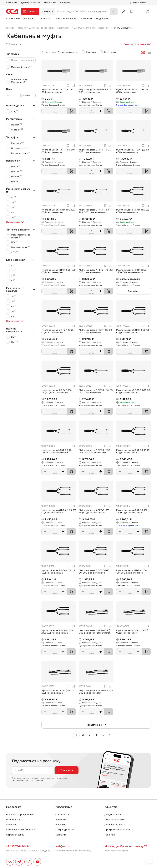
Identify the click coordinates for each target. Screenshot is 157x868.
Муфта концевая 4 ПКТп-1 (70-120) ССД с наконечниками (96, 271)
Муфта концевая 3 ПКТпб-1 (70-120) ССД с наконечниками (57, 451)
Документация (113, 815)
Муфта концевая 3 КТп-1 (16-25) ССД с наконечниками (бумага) (94, 632)
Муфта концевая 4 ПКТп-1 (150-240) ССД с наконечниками (132, 271)
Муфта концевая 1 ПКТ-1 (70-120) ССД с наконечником (132, 91)
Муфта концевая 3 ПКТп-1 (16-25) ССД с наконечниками (95, 151)
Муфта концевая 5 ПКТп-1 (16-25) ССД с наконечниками (58, 331)
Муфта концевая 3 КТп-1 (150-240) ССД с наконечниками (96, 692)
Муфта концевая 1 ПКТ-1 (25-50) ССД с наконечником (95, 91)
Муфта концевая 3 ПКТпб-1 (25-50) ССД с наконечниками (133, 391)
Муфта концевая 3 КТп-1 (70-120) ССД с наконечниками (57, 692)
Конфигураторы (65, 830)
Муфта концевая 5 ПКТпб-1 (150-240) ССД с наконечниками (58, 632)
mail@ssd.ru (63, 846)
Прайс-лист (50, 3)
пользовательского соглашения (28, 780)
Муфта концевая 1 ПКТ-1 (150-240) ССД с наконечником (58, 151)
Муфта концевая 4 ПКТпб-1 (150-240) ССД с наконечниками (132, 511)
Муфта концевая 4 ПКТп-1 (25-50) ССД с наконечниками (58, 271)
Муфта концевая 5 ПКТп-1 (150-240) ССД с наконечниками (57, 391)
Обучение (12, 825)
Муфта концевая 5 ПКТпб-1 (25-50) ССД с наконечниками (95, 572)
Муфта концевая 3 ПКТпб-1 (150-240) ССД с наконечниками (95, 451)
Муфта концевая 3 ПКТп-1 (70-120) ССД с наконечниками (58, 211)
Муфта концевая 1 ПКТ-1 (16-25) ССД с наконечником (57, 91)
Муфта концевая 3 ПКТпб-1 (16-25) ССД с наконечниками (96, 391)
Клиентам (86, 19)
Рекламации (13, 820)
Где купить (45, 19)
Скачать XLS (130, 44)
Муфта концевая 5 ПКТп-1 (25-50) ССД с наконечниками (96, 331)
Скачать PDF (145, 44)
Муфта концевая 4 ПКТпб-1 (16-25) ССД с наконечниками (133, 451)
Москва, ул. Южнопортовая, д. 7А (126, 846)
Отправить (67, 770)
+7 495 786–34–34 (18, 846)
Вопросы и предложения (20, 815)
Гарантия (110, 835)
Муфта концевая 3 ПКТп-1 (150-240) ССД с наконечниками (94, 211)
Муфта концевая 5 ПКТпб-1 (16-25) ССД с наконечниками (58, 572)
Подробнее (134, 291)
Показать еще (96, 725)
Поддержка (103, 19)
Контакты (65, 3)
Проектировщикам (66, 19)
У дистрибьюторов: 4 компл (128, 105)
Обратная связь (15, 835)
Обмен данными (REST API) (21, 830)
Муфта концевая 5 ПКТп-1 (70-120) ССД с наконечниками (133, 331)
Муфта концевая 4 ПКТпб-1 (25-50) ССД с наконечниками (59, 511)
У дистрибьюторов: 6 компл (128, 526)
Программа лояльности (118, 830)
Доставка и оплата (31, 3)
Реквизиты (11, 3)
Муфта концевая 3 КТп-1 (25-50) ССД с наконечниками (132, 632)
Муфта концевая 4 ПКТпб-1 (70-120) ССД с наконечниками (94, 511)
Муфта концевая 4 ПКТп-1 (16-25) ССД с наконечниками (133, 211)
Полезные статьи (114, 820)
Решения (29, 19)
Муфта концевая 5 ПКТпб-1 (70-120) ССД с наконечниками (132, 572)
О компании (13, 19)
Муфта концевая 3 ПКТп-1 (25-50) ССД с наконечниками (133, 151)
